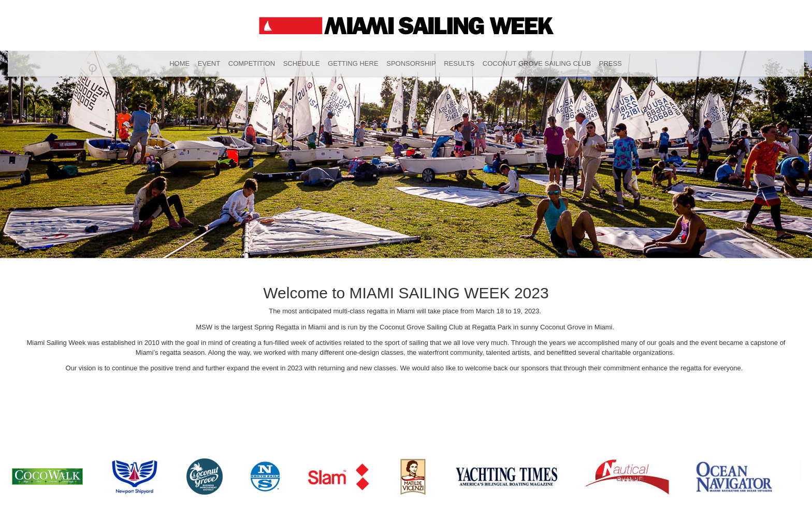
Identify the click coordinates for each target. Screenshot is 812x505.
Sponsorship (411, 63)
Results (459, 63)
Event (209, 63)
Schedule (302, 63)
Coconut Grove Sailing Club (537, 63)
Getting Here (353, 63)
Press (611, 63)
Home (179, 63)
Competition (252, 63)
